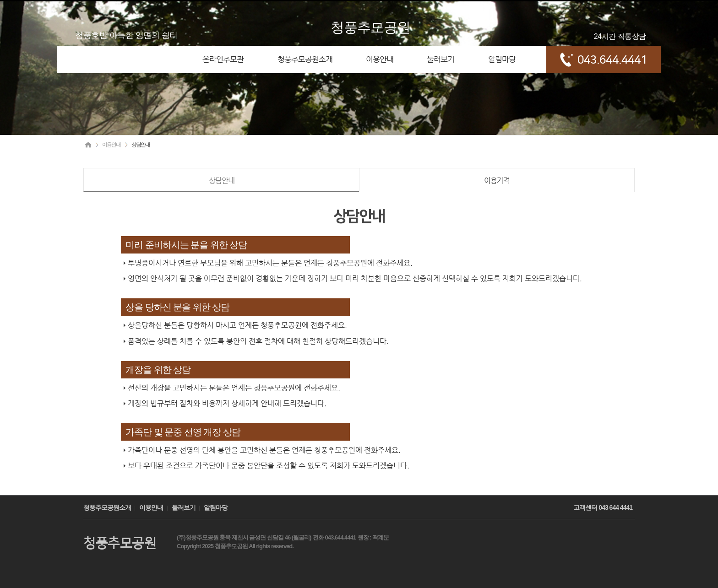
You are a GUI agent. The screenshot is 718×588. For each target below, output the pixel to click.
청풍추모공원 (370, 27)
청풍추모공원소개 (107, 507)
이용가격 (497, 181)
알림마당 (216, 507)
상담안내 (222, 181)
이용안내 (151, 507)
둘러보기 (184, 507)
